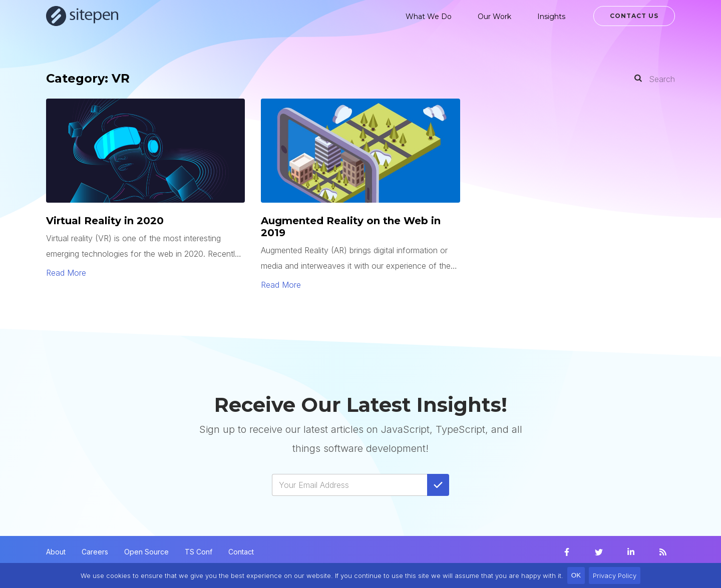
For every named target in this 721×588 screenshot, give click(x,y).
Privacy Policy (615, 575)
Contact (241, 552)
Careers (95, 552)
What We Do (429, 17)
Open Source (146, 552)
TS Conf (199, 552)
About (56, 552)
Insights (551, 17)
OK (576, 575)
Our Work (494, 17)
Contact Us (634, 16)
